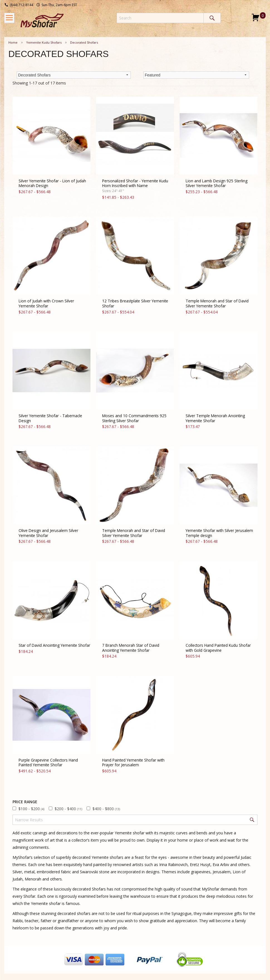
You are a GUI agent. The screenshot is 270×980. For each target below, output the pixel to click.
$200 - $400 (68, 809)
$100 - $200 (31, 809)
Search (212, 18)
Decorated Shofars (84, 42)
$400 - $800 (106, 809)
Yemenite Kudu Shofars (44, 42)
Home (13, 42)
